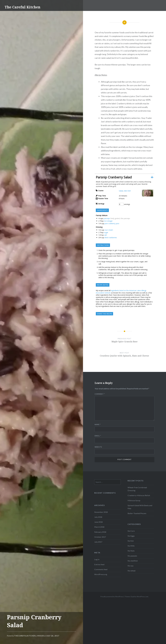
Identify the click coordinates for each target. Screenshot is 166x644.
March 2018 (99, 527)
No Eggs (131, 536)
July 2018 (98, 517)
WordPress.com (142, 597)
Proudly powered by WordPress (112, 597)
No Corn (131, 531)
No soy (130, 566)
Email (98, 436)
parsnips (107, 218)
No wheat (132, 571)
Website (98, 447)
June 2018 (98, 522)
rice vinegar (108, 221)
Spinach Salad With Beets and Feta (140, 507)
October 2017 (100, 537)
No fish (131, 541)
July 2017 (98, 542)
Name (98, 424)
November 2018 (101, 512)
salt (105, 235)
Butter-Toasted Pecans (137, 513)
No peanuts (132, 556)
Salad (121, 191)
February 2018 (100, 532)
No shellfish (133, 561)
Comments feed (101, 569)
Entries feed (99, 564)
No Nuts (131, 551)
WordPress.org (101, 574)
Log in (97, 559)
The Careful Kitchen (22, 7)
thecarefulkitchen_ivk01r (29, 636)
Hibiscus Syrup (134, 500)
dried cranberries (111, 238)
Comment (100, 394)
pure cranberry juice (112, 223)
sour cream (109, 230)
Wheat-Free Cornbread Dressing (137, 489)
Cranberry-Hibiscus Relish (139, 495)
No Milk (131, 546)
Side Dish (127, 191)
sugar (106, 232)
